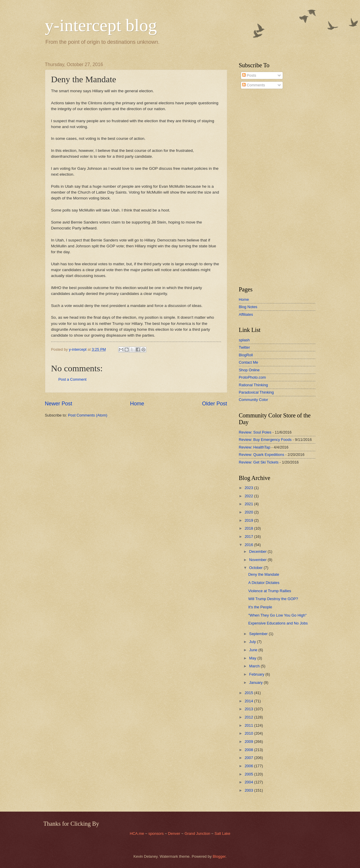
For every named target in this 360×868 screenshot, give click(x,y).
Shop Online (249, 370)
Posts (249, 75)
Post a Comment (73, 379)
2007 (249, 758)
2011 (249, 725)
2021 (249, 504)
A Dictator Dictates (264, 583)
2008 (249, 750)
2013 (249, 709)
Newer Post (59, 404)
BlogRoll (246, 355)
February (257, 674)
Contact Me (249, 362)
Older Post (214, 404)
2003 (249, 790)
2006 (249, 766)
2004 (249, 782)
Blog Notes (248, 307)
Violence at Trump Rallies (270, 591)
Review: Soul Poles (255, 432)
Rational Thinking (253, 385)
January (256, 683)
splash (244, 340)
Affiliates (246, 314)
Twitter (245, 347)
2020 (249, 512)
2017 (249, 537)
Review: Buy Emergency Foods (265, 440)
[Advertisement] (257, 188)
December (258, 551)
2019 (249, 520)
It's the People (260, 607)
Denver (175, 833)
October (256, 568)
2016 (249, 545)
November (258, 560)
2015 (249, 693)
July (253, 642)
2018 (249, 528)
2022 (249, 496)
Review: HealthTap (255, 447)
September (259, 634)
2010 (249, 733)
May (253, 658)
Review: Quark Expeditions (262, 455)
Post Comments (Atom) (88, 415)
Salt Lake (222, 833)
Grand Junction (197, 833)
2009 (249, 742)
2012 (249, 717)
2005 (249, 774)
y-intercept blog (101, 25)
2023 (249, 488)
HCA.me (137, 833)
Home (137, 404)
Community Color (253, 400)
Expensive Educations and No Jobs (278, 623)
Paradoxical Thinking (256, 392)
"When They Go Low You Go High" (278, 615)
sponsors (157, 833)
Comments (254, 85)
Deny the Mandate (264, 574)
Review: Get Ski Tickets (259, 462)
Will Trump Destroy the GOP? (273, 599)
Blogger (219, 856)
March (255, 666)
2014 (249, 701)
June (254, 650)
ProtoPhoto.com (252, 377)
